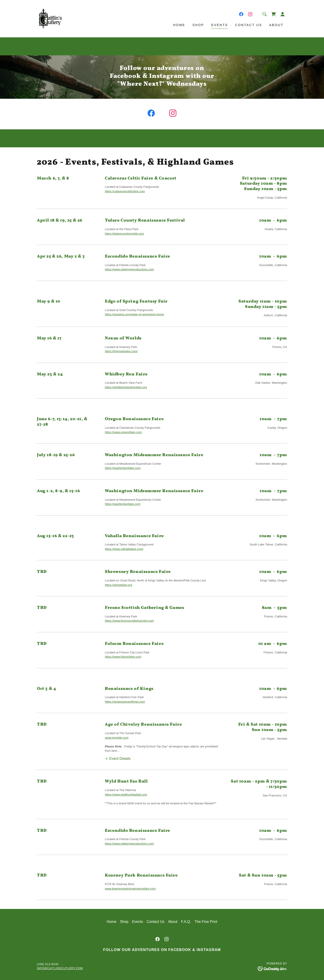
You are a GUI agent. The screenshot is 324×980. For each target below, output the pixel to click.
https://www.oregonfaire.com (123, 432)
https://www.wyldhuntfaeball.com (126, 795)
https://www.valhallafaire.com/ (124, 549)
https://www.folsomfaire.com (123, 657)
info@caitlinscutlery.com (60, 968)
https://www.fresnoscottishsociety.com (129, 621)
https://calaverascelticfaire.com (125, 191)
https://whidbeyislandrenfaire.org (126, 387)
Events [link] (220, 25)
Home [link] (179, 25)
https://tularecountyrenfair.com (124, 234)
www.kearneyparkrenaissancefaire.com (130, 889)
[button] (283, 14)
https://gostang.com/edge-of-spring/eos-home (134, 314)
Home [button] (112, 922)
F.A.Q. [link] (186, 922)
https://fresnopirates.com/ (121, 351)
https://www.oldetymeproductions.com (129, 269)
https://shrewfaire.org (118, 585)
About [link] (276, 25)
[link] (51, 18)
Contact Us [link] (249, 25)
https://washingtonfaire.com (123, 468)
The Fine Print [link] (206, 922)
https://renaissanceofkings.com (125, 702)
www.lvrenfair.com (117, 738)
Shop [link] (198, 25)
